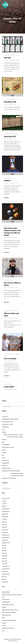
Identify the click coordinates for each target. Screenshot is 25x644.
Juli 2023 (4, 501)
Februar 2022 (5, 530)
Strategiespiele (7, 55)
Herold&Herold (14, 639)
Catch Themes (14, 641)
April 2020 (4, 561)
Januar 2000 (5, 582)
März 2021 (5, 553)
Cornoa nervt (5, 416)
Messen (4, 450)
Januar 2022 (5, 532)
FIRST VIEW (7, 58)
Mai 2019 (4, 577)
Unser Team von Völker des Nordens (12, 284)
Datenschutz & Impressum (8, 628)
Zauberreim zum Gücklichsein (9, 478)
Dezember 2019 (6, 566)
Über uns (4, 626)
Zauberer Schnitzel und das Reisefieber (11, 471)
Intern (3, 442)
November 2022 (6, 512)
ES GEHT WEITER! (9, 387)
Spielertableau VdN (10, 136)
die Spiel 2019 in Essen (7, 422)
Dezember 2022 (6, 509)
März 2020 (5, 564)
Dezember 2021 (6, 535)
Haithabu (4, 432)
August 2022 (5, 517)
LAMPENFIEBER (6, 445)
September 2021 (6, 543)
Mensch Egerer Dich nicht (8, 447)
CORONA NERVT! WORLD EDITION (10, 419)
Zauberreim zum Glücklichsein (9, 620)
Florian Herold (16, 60)
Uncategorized (5, 463)
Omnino (4, 458)
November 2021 (6, 538)
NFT (3, 455)
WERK (3, 618)
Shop (3, 631)
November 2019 (6, 569)
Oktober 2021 (5, 540)
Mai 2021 (4, 548)
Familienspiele (5, 427)
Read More (7, 198)
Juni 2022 (4, 519)
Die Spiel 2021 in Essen (7, 424)
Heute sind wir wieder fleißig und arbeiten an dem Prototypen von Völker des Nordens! (12, 232)
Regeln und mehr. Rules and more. (10, 610)
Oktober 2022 (5, 514)
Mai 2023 (4, 506)
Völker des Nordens (14, 55)
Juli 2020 (4, 558)
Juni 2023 (4, 504)
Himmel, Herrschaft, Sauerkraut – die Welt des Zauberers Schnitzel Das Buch (13, 436)
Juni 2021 (4, 545)
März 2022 (5, 527)
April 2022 (4, 525)
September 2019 (6, 574)
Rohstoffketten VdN (10, 102)
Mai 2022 (4, 522)
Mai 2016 (4, 579)
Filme (3, 430)
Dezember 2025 (6, 498)
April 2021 (4, 551)
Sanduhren (7, 180)
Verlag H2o (13, 354)
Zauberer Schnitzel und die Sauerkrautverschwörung (17, 475)
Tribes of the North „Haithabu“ (9, 613)
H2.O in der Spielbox (10, 358)
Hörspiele (4, 440)
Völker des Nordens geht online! (11, 314)
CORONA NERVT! (6, 592)
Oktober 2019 (5, 572)
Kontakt (4, 623)
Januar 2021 (5, 556)
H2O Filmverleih (6, 599)
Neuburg (4, 453)
